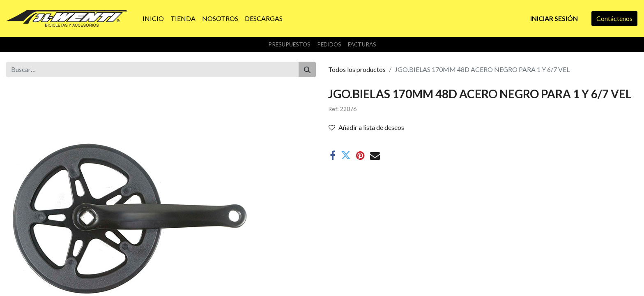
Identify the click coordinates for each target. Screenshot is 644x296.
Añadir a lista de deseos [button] (366, 127)
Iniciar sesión (554, 18)
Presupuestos (289, 44)
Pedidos (329, 44)
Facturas (362, 44)
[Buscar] (307, 69)
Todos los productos (357, 69)
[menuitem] (153, 18)
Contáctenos (614, 18)
